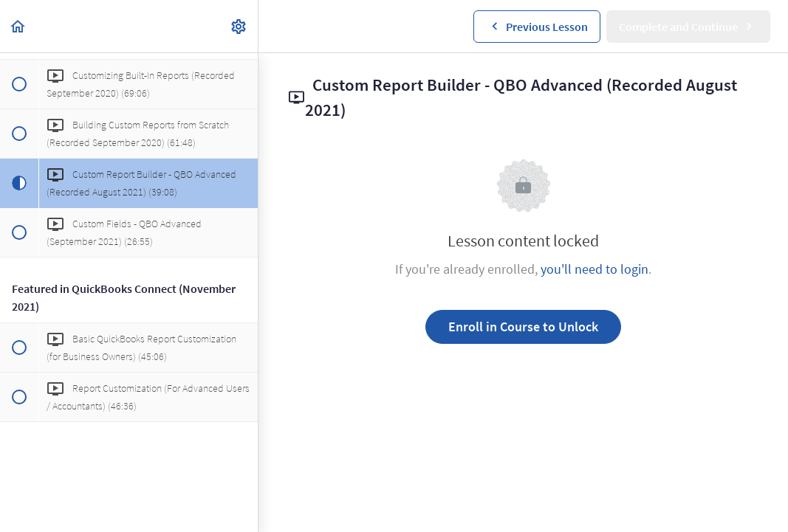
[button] (18, 26)
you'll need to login (595, 269)
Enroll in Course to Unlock (523, 327)
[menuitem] (239, 26)
